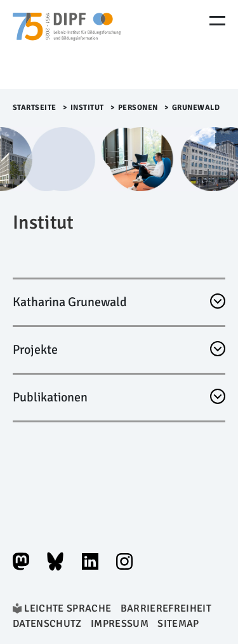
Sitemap (178, 624)
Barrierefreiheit (166, 608)
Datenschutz (47, 624)
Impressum (120, 624)
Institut (87, 108)
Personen (138, 108)
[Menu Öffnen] (217, 21)
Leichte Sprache (68, 608)
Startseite (35, 108)
